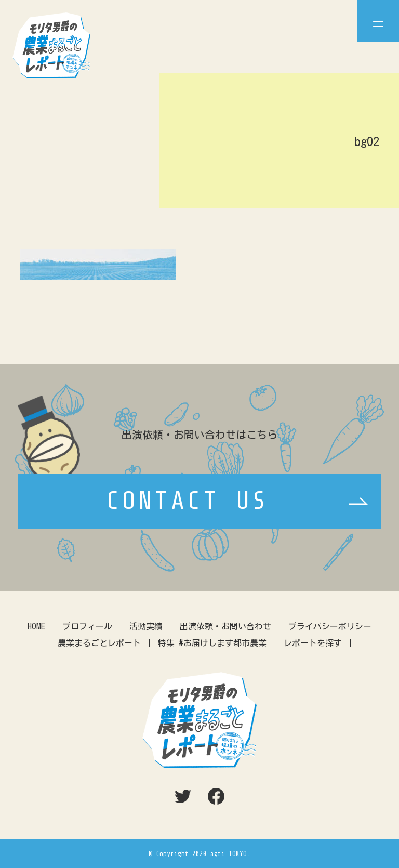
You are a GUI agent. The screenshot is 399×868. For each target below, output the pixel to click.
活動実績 (146, 626)
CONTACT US (187, 501)
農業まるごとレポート (99, 643)
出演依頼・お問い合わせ (225, 626)
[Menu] (378, 21)
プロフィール (87, 626)
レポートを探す (313, 643)
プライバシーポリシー (330, 626)
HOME (36, 626)
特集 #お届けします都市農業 (212, 643)
